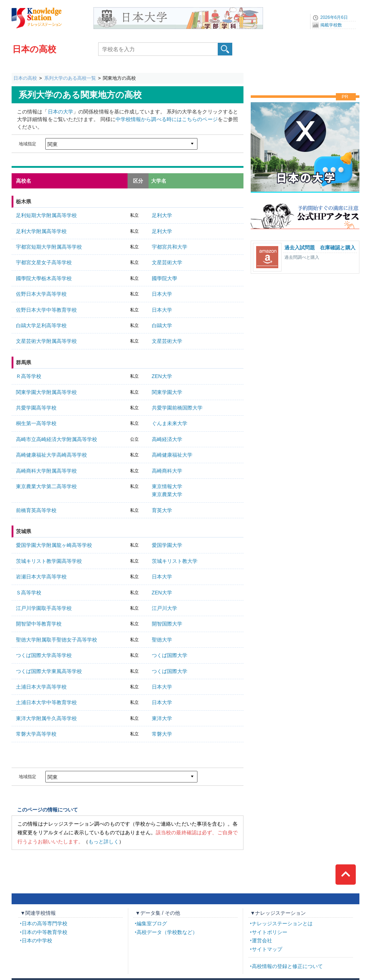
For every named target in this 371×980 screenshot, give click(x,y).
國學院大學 (164, 278)
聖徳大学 (162, 640)
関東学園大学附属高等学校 (46, 392)
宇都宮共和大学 (170, 247)
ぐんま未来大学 (170, 423)
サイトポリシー (270, 932)
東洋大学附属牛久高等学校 (46, 718)
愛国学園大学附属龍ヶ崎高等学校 (54, 545)
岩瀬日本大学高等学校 (41, 577)
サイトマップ (267, 949)
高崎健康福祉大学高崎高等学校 (51, 455)
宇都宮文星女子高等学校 (44, 262)
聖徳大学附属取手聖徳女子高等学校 (57, 640)
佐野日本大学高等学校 (41, 294)
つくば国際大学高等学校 (44, 655)
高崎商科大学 (167, 471)
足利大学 (162, 215)
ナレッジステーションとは (282, 923)
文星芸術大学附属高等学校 (46, 341)
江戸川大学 (164, 608)
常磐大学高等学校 (36, 734)
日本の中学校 (37, 940)
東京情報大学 (167, 486)
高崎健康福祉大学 (172, 455)
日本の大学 (61, 112)
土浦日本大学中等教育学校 (46, 702)
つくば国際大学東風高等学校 (49, 671)
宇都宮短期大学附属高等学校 (49, 247)
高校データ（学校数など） (167, 932)
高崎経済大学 (167, 439)
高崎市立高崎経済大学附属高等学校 (57, 439)
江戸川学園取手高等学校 (44, 608)
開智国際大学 (167, 624)
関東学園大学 (167, 392)
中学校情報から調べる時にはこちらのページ (167, 119)
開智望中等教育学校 (39, 624)
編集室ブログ (152, 923)
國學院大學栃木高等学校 (44, 278)
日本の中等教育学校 (45, 932)
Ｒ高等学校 (29, 376)
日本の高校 (34, 49)
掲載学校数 (331, 25)
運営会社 (262, 940)
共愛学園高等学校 (36, 408)
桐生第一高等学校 (36, 423)
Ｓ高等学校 (29, 593)
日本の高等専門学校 (45, 923)
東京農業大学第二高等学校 (46, 486)
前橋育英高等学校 (36, 510)
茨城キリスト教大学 (175, 561)
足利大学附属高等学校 (41, 231)
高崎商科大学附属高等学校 (46, 471)
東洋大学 (162, 718)
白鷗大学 (162, 325)
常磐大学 (162, 734)
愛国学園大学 (167, 545)
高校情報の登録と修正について (287, 966)
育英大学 (162, 510)
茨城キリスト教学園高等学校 (49, 561)
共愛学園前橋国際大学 (177, 408)
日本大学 (162, 294)
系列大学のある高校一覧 (70, 78)
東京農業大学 (167, 494)
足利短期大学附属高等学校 (46, 215)
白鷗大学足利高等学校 (41, 325)
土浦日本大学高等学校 (41, 687)
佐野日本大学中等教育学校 (46, 310)
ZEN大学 (162, 376)
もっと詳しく (104, 842)
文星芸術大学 (167, 262)
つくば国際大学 (170, 655)
